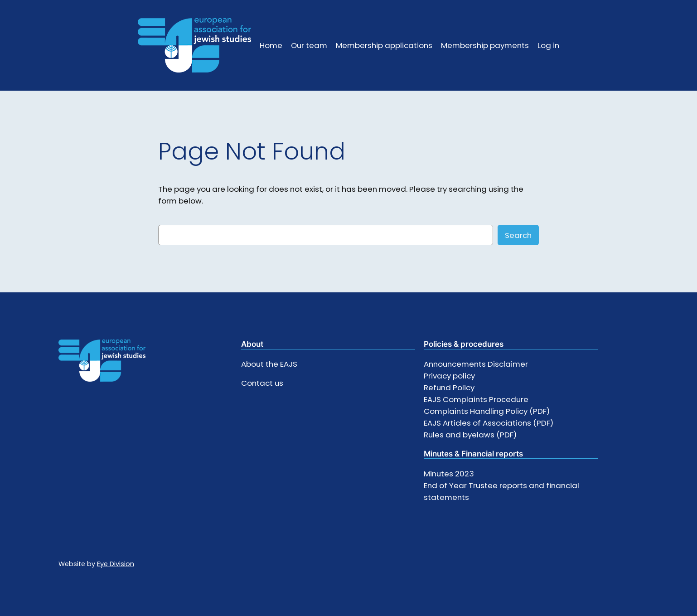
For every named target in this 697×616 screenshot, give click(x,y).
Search (518, 235)
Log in (548, 45)
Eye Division (116, 564)
